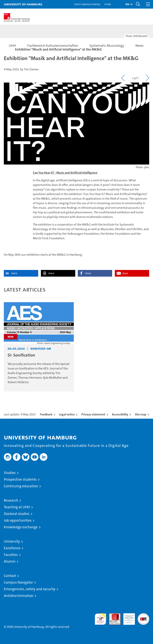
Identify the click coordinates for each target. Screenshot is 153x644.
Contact (10, 576)
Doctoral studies (17, 514)
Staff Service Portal (87, 4)
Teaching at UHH (17, 507)
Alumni (10, 561)
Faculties (11, 555)
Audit (113, 615)
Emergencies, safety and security (30, 589)
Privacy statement (93, 414)
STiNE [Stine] (108, 4)
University (12, 541)
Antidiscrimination (19, 596)
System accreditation (143, 617)
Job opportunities (18, 520)
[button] (128, 4)
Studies (10, 473)
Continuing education (21, 486)
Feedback (46, 414)
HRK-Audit (127, 617)
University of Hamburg (23, 4)
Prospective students (20, 479)
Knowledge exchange (21, 527)
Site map (141, 414)
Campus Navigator (18, 582)
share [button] (14, 273)
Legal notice (67, 414)
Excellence (12, 548)
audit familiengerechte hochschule (100, 619)
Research (11, 500)
